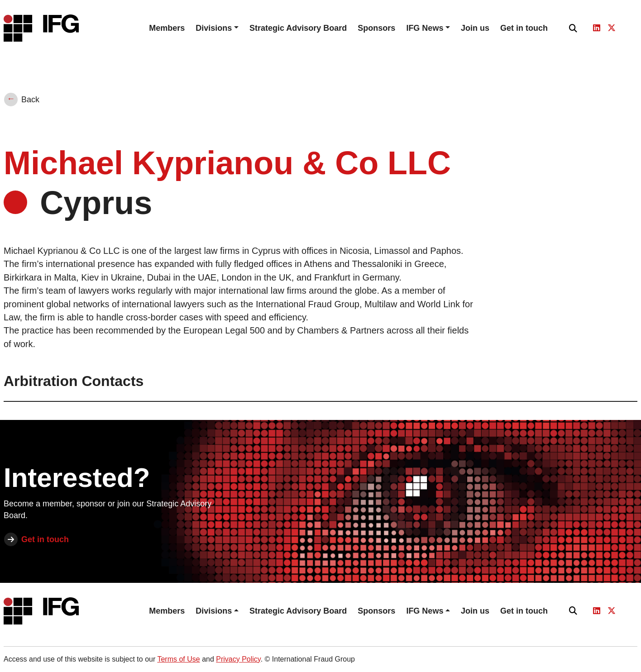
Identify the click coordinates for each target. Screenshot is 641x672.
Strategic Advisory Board (298, 28)
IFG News (425, 28)
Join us (475, 28)
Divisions (214, 28)
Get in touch (524, 28)
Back (30, 100)
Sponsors (376, 28)
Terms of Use (178, 659)
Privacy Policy (238, 659)
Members (167, 28)
